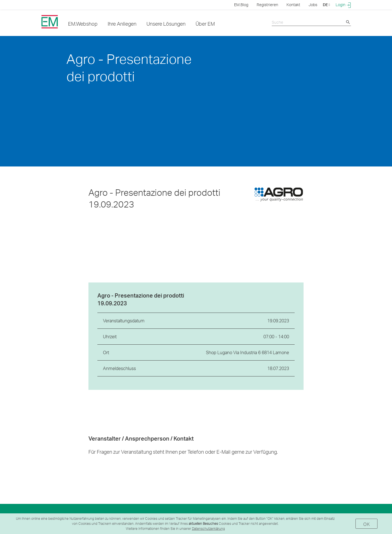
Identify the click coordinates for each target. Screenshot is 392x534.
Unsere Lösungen (166, 24)
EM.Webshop (83, 24)
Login (343, 5)
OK (366, 524)
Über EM (205, 24)
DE (326, 5)
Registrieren (267, 5)
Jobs (313, 5)
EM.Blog (241, 5)
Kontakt (293, 5)
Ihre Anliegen (122, 24)
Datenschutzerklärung (208, 529)
